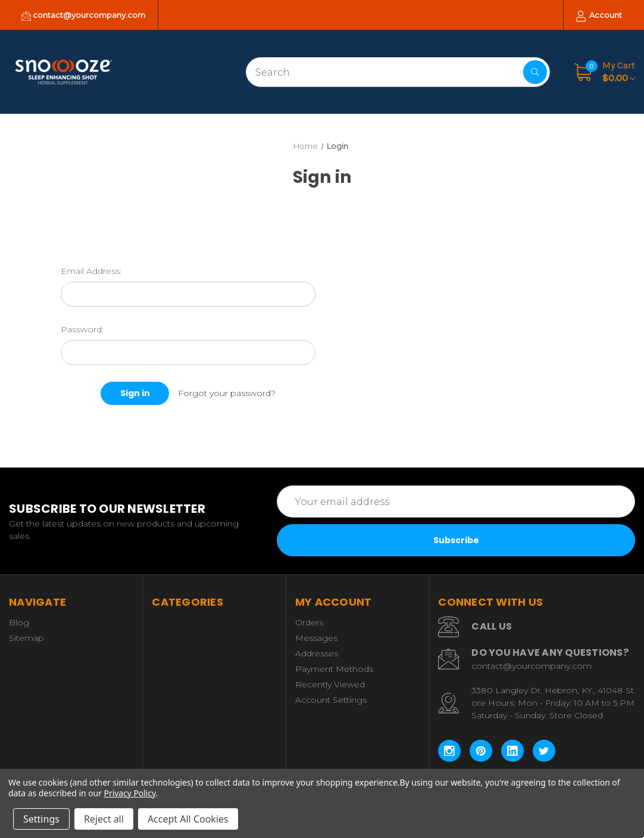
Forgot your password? (227, 393)
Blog (19, 622)
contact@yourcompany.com (83, 15)
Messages (316, 638)
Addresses (317, 653)
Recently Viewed (330, 684)
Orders (309, 622)
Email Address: (91, 271)
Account (599, 16)
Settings (41, 819)
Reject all (104, 819)
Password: (82, 329)
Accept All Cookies (188, 819)
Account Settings (331, 700)
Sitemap (26, 638)
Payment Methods (334, 669)
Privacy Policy (130, 793)
